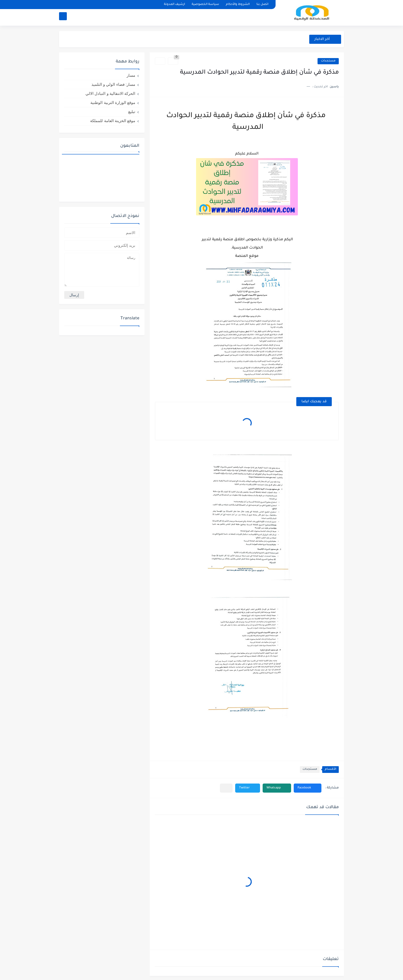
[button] (308, 788)
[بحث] (63, 17)
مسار (131, 75)
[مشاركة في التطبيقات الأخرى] (226, 788)
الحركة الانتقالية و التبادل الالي (110, 93)
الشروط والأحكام (238, 5)
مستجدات (328, 61)
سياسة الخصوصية (205, 5)
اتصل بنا (262, 5)
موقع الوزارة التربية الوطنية (113, 103)
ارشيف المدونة (174, 5)
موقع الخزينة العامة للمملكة (113, 121)
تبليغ (132, 112)
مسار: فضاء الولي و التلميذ (113, 84)
